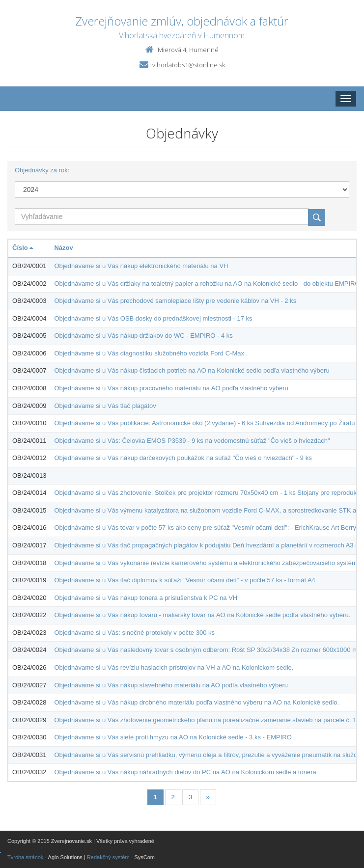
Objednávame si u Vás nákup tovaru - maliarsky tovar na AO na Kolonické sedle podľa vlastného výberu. (202, 615)
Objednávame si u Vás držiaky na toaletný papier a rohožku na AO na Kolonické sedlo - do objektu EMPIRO (207, 284)
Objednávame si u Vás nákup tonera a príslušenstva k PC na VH (146, 598)
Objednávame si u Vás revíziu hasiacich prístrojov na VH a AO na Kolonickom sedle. (174, 667)
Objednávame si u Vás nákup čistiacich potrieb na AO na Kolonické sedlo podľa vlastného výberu (192, 370)
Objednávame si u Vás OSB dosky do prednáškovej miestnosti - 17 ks (153, 318)
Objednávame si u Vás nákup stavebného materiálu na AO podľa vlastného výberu (171, 685)
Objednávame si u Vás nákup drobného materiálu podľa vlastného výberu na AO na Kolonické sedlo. (196, 702)
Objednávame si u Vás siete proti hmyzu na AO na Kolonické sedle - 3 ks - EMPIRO (173, 737)
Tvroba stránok (25, 857)
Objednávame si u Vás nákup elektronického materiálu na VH (141, 266)
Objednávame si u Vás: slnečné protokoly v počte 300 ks (134, 633)
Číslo (23, 248)
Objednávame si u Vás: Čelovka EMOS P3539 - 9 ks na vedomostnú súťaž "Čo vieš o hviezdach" (192, 441)
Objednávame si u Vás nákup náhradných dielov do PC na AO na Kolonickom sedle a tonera (185, 772)
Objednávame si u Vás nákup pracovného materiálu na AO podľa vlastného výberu (171, 388)
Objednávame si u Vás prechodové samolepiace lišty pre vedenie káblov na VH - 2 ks (175, 301)
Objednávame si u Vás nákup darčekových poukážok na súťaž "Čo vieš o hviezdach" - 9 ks (183, 458)
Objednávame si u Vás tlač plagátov (105, 406)
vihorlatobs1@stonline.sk (189, 65)
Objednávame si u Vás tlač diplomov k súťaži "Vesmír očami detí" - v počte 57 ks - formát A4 (184, 580)
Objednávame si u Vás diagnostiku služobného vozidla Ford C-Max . (151, 353)
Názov (63, 248)
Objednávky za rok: (42, 170)
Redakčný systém (108, 857)
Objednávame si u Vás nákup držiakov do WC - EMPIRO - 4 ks (143, 336)
